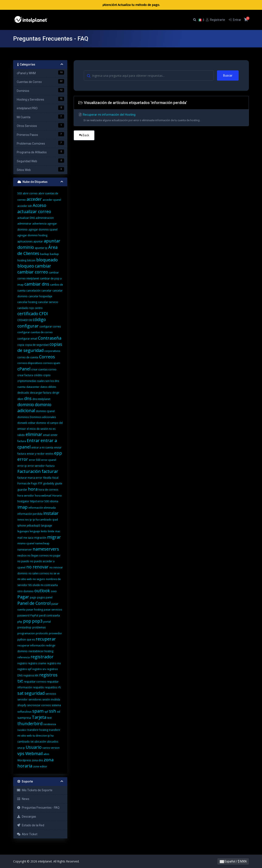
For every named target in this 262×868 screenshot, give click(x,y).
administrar (24, 224)
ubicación (40, 742)
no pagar (55, 556)
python (22, 640)
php (20, 622)
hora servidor (26, 496)
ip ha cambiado (42, 520)
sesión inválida (51, 699)
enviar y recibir (36, 454)
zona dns (37, 760)
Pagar (23, 597)
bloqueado (47, 260)
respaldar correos (35, 682)
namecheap (42, 543)
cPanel (24, 369)
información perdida (30, 514)
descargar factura (41, 393)
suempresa (24, 718)
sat (20, 693)
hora (33, 489)
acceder (34, 199)
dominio (26, 405)
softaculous (24, 712)
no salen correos (39, 573)
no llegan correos (38, 556)
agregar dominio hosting (32, 235)
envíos (49, 454)
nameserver (25, 550)
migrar (54, 537)
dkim (20, 399)
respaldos (51, 687)
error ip (22, 466)
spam (38, 711)
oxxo (54, 591)
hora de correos (48, 490)
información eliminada (42, 508)
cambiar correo (33, 272)
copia (21, 345)
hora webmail (43, 496)
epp (58, 453)
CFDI (44, 314)
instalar (51, 513)
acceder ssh (25, 206)
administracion (45, 218)
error (23, 459)
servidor (23, 699)
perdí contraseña (49, 615)
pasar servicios (53, 610)
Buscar (228, 75)
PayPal (34, 615)
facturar (50, 471)
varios (46, 748)
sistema (56, 705)
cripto (47, 375)
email (46, 435)
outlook (42, 591)
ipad (55, 520)
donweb (22, 423)
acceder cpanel (52, 200)
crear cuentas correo (44, 369)
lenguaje (35, 531)
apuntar (38, 241)
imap (23, 507)
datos (44, 387)
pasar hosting (35, 610)
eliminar (34, 434)
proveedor (55, 633)
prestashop (24, 627)
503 (20, 193)
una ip (21, 748)
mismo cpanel (26, 543)
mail (20, 538)
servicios (51, 694)
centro (39, 308)
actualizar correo (34, 211)
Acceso (39, 205)
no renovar (37, 567)
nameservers (46, 549)
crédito (38, 375)
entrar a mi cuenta (42, 448)
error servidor (36, 466)
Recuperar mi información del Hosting (161, 118)
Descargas (26, 817)
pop (27, 621)
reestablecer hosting (41, 651)
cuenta (21, 387)
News (23, 799)
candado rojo (26, 308)
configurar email (27, 339)
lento (44, 531)
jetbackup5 (33, 526)
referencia (24, 657)
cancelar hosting (27, 302)
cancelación (33, 291)
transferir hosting (38, 730)
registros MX (31, 675)
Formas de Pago (27, 483)
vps (21, 753)
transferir (22, 730)
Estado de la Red (30, 825)
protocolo (42, 633)
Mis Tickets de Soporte (35, 790)
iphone (22, 526)
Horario (57, 496)
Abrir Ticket (27, 834)
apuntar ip (41, 248)
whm (46, 754)
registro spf (24, 669)
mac (58, 531)
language (46, 526)
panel (49, 597)
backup (45, 254)
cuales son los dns (48, 381)
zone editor (40, 766)
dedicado (23, 393)
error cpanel (49, 460)
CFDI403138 (25, 320)
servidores (35, 699)
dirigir (56, 393)
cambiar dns (37, 284)
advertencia (39, 224)
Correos (47, 357)
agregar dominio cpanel (43, 230)
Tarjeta (39, 717)
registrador (42, 657)
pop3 (37, 621)
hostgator (23, 501)
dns (28, 398)
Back (84, 135)
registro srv (39, 669)
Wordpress (24, 760)
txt (32, 742)
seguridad (35, 693)
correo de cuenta (28, 357)
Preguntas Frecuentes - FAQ (38, 808)
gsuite (59, 483)
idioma (54, 501)
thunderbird (30, 724)
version (55, 748)
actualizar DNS (26, 218)
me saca (28, 538)
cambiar (43, 266)
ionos (21, 520)
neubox (22, 556)
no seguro (39, 579)
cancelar (46, 291)
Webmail (34, 753)
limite (51, 531)
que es (31, 640)
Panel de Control (34, 603)
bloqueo (26, 266)
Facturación (29, 471)
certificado (28, 314)
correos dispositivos (30, 363)
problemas (39, 627)
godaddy (49, 483)
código (39, 319)
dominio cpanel (45, 411)
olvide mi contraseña (45, 585)
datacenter (33, 387)
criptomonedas (27, 381)
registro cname (37, 663)
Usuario (34, 747)
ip (31, 520)
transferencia (50, 724)
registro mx (54, 663)
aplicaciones (25, 241)
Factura (50, 466)
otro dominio (25, 591)
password (23, 615)
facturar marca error (30, 478)
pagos (41, 597)
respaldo (38, 687)
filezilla (47, 478)
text (49, 718)
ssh (53, 711)
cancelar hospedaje (40, 296)
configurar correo (50, 327)
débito (52, 387)
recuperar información (31, 645)
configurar (28, 326)
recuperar (46, 639)
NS (30, 585)
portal (47, 622)
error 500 (35, 460)
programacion (26, 633)
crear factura (25, 375)
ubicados (53, 742)
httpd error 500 (39, 501)
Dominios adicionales (43, 417)
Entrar (33, 440)
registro (22, 663)
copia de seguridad (37, 345)
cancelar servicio (48, 302)
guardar (22, 490)
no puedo (23, 561)
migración (40, 538)
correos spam (52, 363)
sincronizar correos (39, 705)
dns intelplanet (41, 399)
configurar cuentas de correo (35, 332)
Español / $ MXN (233, 861)
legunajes (23, 531)
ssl (58, 712)
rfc (60, 687)
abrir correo (30, 193)
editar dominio (37, 423)
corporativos (52, 351)
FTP (40, 483)
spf (46, 712)
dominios (23, 417)
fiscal (55, 478)
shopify (22, 705)
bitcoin (31, 260)
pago (33, 597)
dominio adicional (34, 408)
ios (27, 520)
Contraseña (50, 338)
